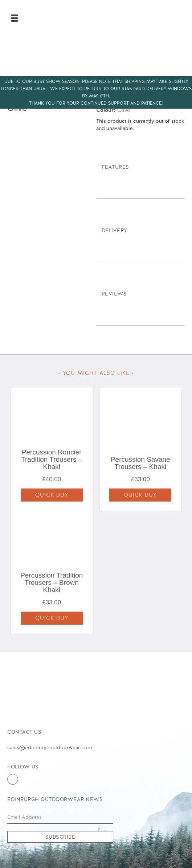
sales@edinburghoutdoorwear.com (50, 747)
